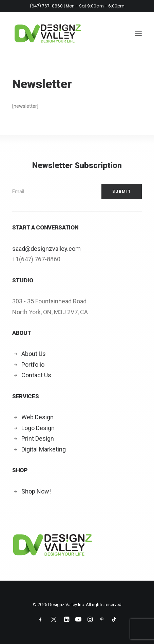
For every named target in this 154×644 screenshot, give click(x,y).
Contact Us (36, 375)
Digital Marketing (44, 449)
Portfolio (33, 365)
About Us (34, 354)
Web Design (37, 417)
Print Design (38, 438)
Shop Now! (36, 491)
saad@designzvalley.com (46, 249)
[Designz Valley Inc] (48, 33)
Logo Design (38, 428)
